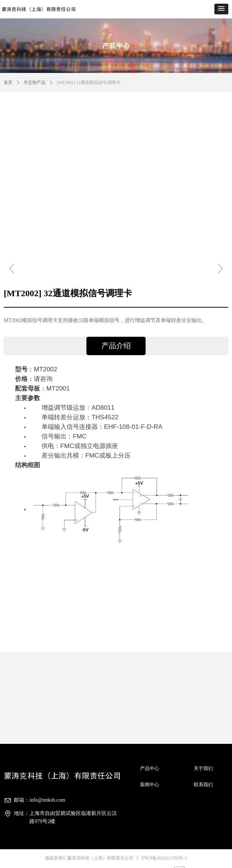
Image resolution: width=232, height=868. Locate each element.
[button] (221, 9)
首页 (8, 83)
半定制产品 (35, 83)
